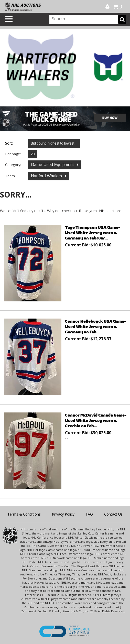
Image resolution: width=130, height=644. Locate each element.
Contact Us (113, 514)
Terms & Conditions (24, 514)
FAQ (89, 514)
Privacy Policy (63, 514)
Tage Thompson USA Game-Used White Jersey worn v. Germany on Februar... (93, 233)
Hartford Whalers (47, 176)
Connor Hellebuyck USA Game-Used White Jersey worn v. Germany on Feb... (95, 327)
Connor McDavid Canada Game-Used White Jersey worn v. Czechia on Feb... (96, 421)
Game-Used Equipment (53, 165)
